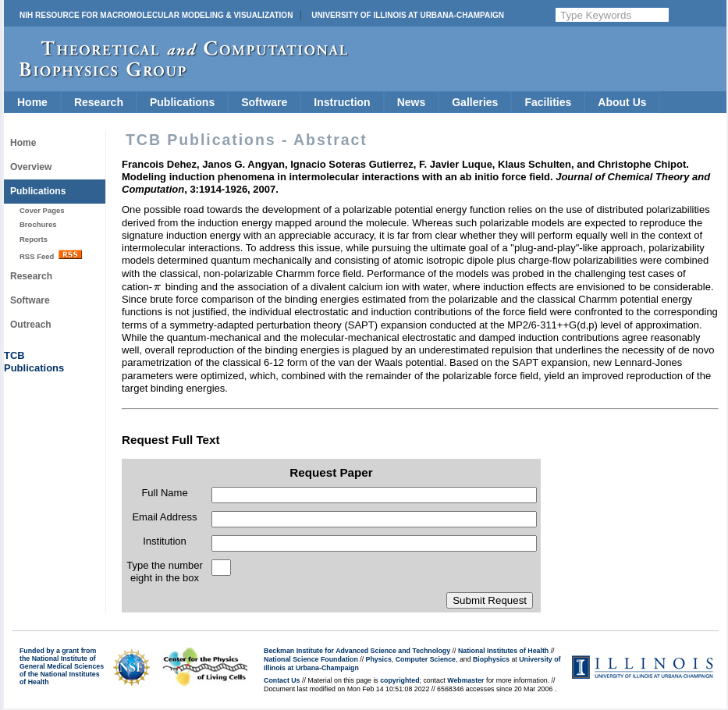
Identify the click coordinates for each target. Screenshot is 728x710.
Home (32, 102)
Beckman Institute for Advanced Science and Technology (357, 651)
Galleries (475, 102)
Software (264, 102)
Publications (182, 102)
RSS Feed (51, 255)
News (412, 102)
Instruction (342, 102)
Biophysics (491, 659)
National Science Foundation (311, 659)
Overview (31, 167)
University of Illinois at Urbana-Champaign (408, 15)
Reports (34, 239)
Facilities (548, 102)
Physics (379, 659)
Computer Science (426, 659)
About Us (622, 102)
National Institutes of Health (503, 651)
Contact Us (282, 680)
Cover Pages (42, 210)
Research (99, 102)
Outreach (31, 325)
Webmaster (465, 680)
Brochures (38, 224)
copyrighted (400, 680)
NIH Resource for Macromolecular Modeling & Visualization (156, 15)
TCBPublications (34, 362)
